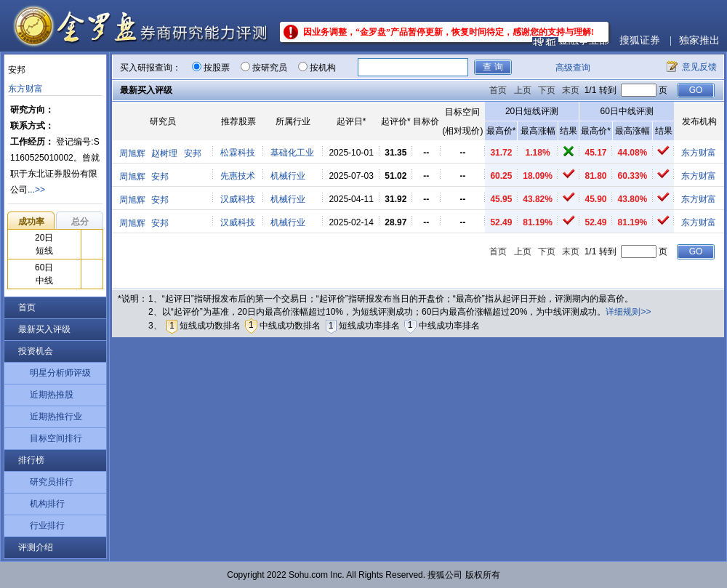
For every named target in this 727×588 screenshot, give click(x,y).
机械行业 (288, 176)
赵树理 (164, 153)
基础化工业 (292, 153)
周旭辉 (132, 153)
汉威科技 (238, 199)
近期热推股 (52, 395)
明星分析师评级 (60, 373)
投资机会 (36, 351)
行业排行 (47, 525)
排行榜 (31, 460)
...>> (36, 190)
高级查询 (573, 68)
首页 (27, 307)
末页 (571, 90)
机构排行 (47, 504)
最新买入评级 (44, 329)
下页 (547, 90)
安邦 (193, 153)
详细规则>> (628, 312)
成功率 (31, 222)
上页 (523, 90)
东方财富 (25, 89)
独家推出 (699, 40)
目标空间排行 (56, 438)
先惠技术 (238, 176)
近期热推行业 (56, 416)
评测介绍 (36, 547)
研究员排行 (52, 482)
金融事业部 (584, 40)
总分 (80, 222)
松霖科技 (238, 153)
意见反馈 (699, 67)
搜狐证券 (640, 40)
